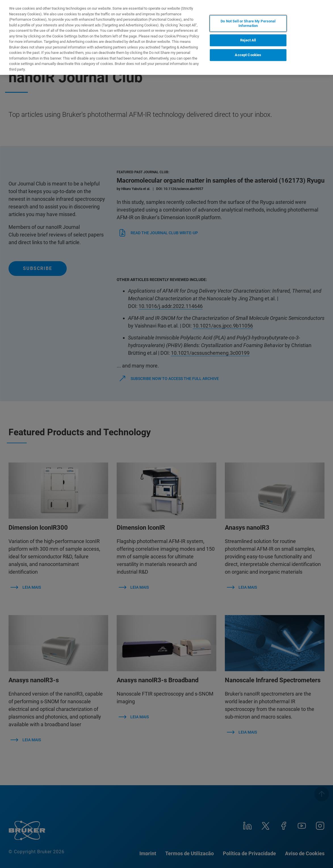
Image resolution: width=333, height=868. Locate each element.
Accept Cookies (248, 55)
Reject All (248, 40)
